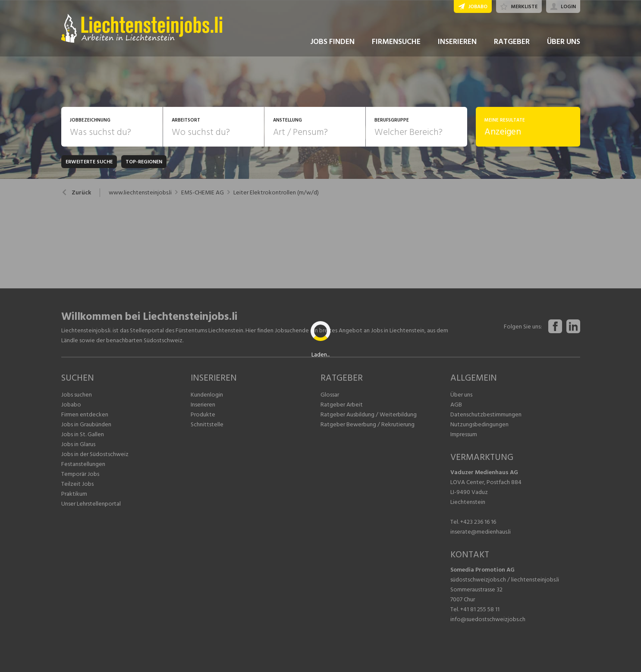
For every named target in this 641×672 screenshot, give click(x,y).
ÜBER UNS (564, 42)
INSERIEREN (457, 42)
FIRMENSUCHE (396, 42)
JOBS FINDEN (332, 42)
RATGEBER (512, 42)
